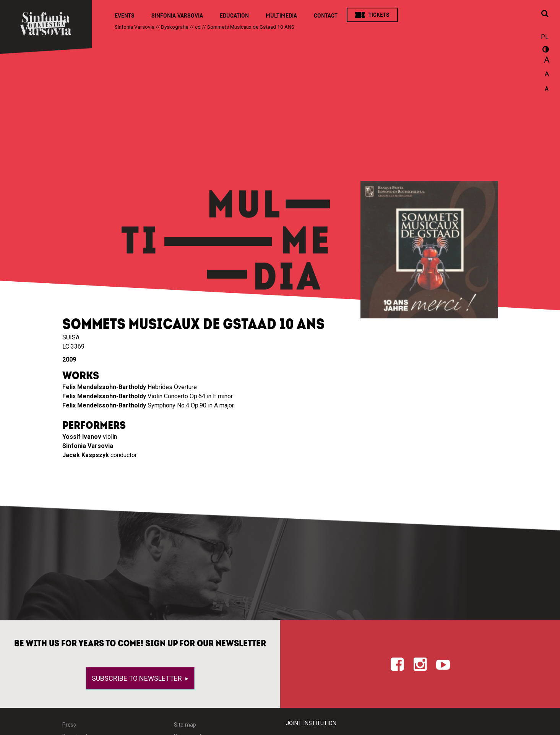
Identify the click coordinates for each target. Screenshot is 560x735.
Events (125, 16)
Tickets (379, 15)
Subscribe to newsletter (138, 678)
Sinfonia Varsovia (177, 16)
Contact (326, 16)
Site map (185, 725)
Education (234, 16)
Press (69, 725)
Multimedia (281, 16)
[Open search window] (545, 14)
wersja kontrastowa (545, 50)
